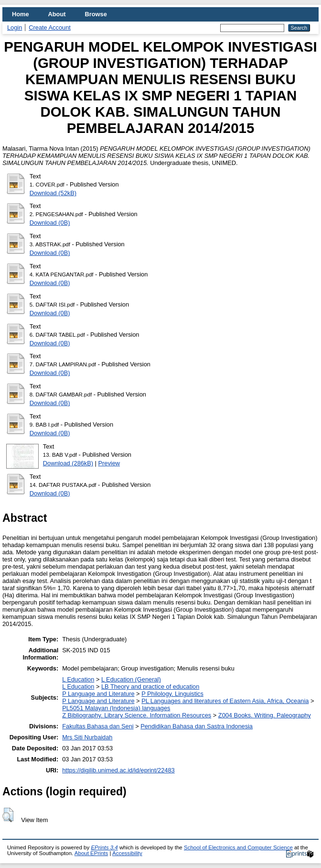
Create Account (50, 27)
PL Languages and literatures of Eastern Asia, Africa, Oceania (225, 701)
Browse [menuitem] (96, 14)
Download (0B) (50, 223)
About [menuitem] (57, 14)
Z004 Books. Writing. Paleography (265, 715)
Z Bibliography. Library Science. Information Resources (137, 715)
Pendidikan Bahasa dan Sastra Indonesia (197, 726)
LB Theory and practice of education (150, 687)
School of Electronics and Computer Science (238, 847)
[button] (8, 815)
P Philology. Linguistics (172, 694)
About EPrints (91, 853)
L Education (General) (131, 679)
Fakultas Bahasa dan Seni (98, 726)
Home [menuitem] (21, 14)
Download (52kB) (53, 193)
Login (15, 27)
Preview (109, 463)
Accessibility (127, 853)
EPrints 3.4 (104, 847)
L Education (78, 679)
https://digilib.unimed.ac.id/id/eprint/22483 (118, 770)
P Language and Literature (98, 694)
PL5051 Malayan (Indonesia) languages (116, 708)
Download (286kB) (68, 463)
